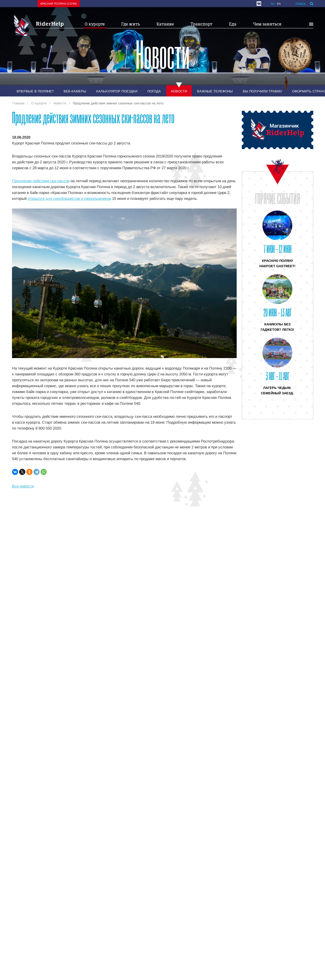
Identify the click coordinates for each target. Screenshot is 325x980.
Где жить (131, 24)
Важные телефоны (215, 91)
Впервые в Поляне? (35, 91)
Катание (165, 24)
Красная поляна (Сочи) (59, 4)
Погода (154, 91)
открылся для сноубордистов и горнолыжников (69, 198)
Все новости (23, 486)
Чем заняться (267, 24)
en (279, 4)
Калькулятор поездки (117, 91)
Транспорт (201, 24)
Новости (179, 91)
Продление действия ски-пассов (41, 181)
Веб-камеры (75, 91)
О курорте (95, 24)
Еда (233, 24)
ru (273, 4)
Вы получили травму (262, 91)
